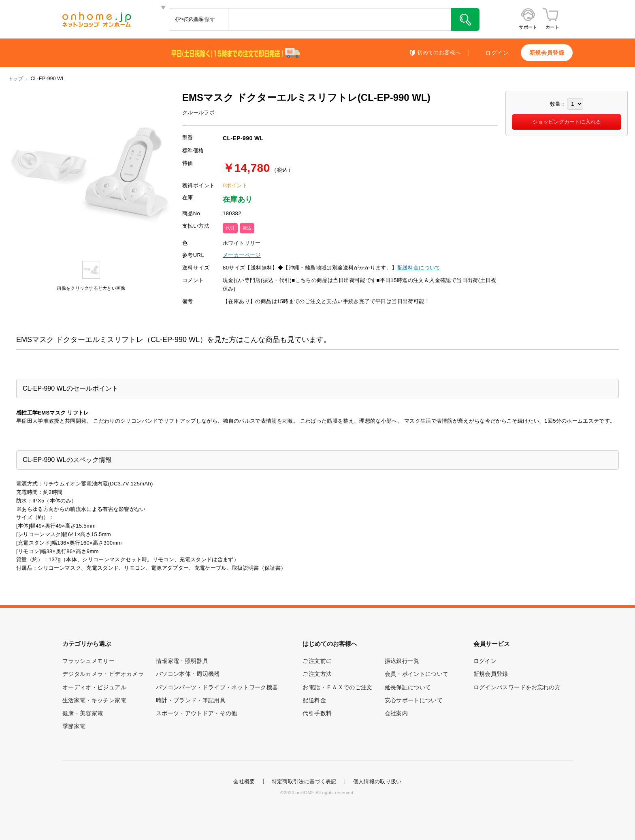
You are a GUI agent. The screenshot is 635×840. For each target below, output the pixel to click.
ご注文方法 (317, 674)
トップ (16, 79)
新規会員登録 (547, 53)
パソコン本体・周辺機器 (188, 674)
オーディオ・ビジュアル (94, 687)
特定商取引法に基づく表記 (304, 781)
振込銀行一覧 (402, 661)
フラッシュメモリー (88, 661)
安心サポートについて (414, 700)
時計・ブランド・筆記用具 (191, 700)
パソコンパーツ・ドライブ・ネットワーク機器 (217, 687)
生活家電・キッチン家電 (94, 700)
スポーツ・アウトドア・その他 (197, 713)
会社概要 (244, 781)
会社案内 (396, 713)
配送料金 (314, 700)
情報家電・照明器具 (182, 661)
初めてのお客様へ (439, 53)
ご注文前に (317, 661)
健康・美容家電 (83, 713)
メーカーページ (242, 255)
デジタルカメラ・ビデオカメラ (103, 674)
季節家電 (74, 726)
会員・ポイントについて (417, 674)
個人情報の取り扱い (377, 781)
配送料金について (419, 268)
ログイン (497, 53)
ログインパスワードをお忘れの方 (517, 687)
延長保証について (408, 687)
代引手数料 (317, 713)
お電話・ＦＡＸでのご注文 (337, 687)
